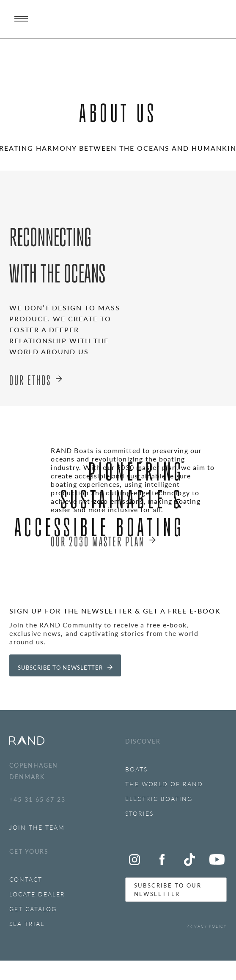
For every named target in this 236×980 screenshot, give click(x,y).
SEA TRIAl (27, 923)
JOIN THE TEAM (37, 827)
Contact (26, 879)
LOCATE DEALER (37, 894)
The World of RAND (164, 784)
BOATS (136, 769)
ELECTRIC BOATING (159, 798)
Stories (139, 813)
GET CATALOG (33, 909)
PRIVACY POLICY (207, 926)
